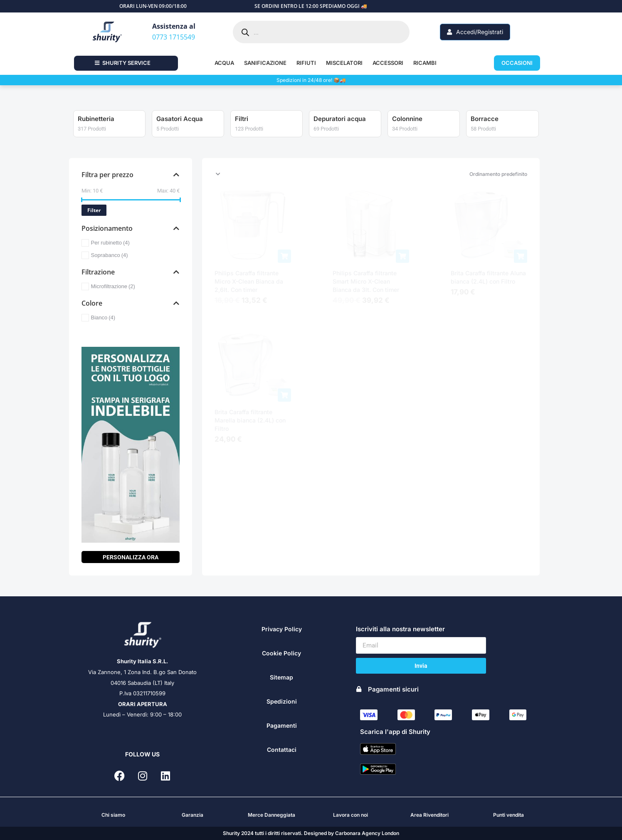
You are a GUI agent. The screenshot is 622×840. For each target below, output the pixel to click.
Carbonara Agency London (367, 833)
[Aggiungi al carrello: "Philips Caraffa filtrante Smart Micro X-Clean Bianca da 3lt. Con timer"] (402, 256)
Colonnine (486, 119)
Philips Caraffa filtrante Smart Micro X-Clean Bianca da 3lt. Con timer (366, 281)
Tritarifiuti (92, 119)
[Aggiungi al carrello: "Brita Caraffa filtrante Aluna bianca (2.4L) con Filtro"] (521, 256)
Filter (94, 210)
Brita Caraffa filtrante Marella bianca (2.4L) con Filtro (250, 420)
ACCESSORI (388, 63)
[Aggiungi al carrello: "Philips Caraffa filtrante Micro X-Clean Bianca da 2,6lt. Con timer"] (284, 256)
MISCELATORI (344, 63)
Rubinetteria (175, 119)
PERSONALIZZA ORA (131, 557)
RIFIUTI (306, 63)
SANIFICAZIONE (265, 63)
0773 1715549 (174, 37)
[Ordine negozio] (371, 174)
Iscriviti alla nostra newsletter (400, 629)
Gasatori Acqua (258, 119)
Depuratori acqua (418, 119)
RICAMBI (425, 63)
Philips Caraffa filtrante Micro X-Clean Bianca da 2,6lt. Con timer (249, 281)
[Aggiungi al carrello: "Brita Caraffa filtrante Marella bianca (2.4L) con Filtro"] (284, 395)
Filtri (320, 119)
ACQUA (224, 63)
